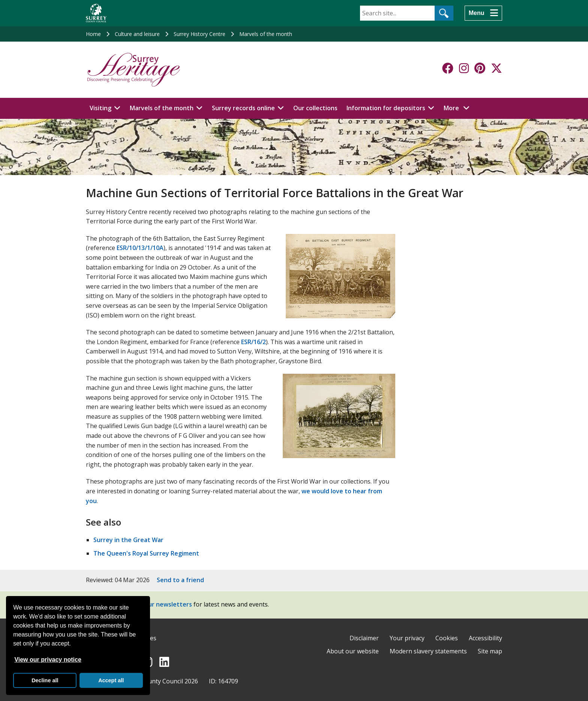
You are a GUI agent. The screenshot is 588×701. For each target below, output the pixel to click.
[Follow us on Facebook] (448, 68)
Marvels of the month (266, 34)
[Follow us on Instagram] (464, 68)
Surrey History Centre (199, 34)
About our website (353, 651)
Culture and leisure (137, 34)
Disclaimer (364, 638)
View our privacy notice (48, 660)
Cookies (447, 638)
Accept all (111, 680)
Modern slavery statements (428, 651)
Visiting (100, 108)
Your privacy (407, 638)
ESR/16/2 (253, 342)
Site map (490, 651)
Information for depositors (386, 108)
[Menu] (483, 13)
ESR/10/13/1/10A (140, 248)
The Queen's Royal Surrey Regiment (146, 553)
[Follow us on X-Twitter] (496, 68)
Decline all (45, 680)
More (459, 108)
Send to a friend (180, 580)
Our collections (315, 108)
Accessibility (485, 638)
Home (93, 34)
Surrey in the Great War (128, 540)
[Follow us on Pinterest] (480, 68)
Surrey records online (243, 108)
